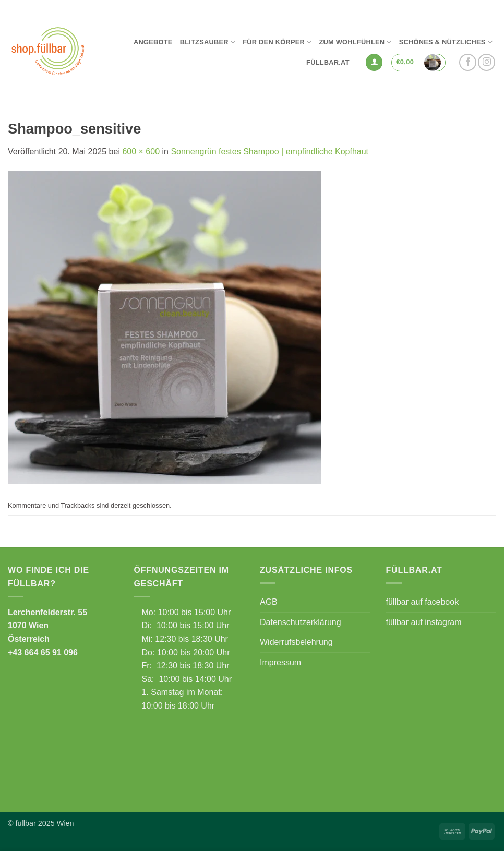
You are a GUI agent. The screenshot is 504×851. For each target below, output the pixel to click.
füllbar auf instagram (424, 622)
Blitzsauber (208, 42)
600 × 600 (141, 152)
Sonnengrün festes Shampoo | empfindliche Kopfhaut (269, 152)
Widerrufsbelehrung (296, 642)
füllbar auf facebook (423, 602)
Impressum (280, 662)
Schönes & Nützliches (446, 42)
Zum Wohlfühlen (355, 42)
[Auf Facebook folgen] (468, 62)
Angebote (153, 42)
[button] (374, 62)
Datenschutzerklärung (301, 622)
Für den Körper (277, 42)
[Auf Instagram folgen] (487, 62)
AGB (269, 602)
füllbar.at (328, 62)
